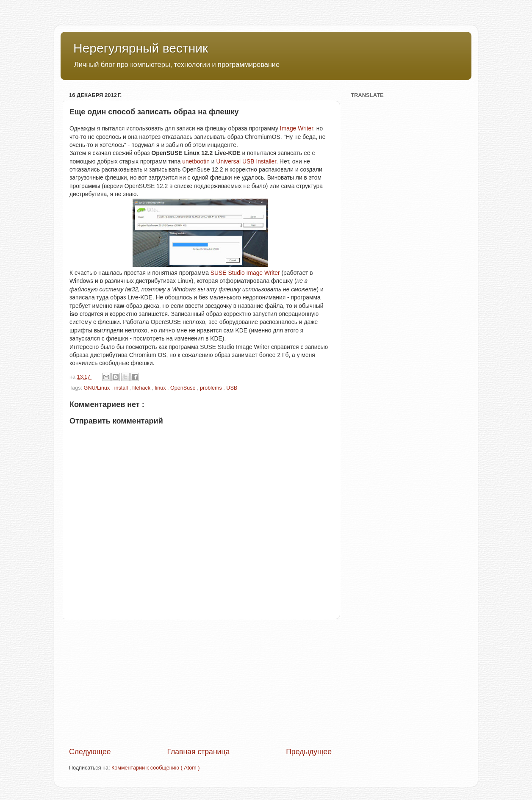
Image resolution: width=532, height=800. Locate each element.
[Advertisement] (200, 683)
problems (212, 388)
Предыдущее (309, 752)
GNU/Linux (98, 388)
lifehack (142, 388)
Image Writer (296, 128)
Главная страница (198, 752)
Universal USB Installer (246, 161)
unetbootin (196, 161)
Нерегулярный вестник (141, 48)
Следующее (90, 752)
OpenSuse (184, 388)
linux (161, 388)
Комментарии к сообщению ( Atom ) (155, 768)
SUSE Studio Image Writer (245, 273)
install (122, 388)
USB (232, 388)
